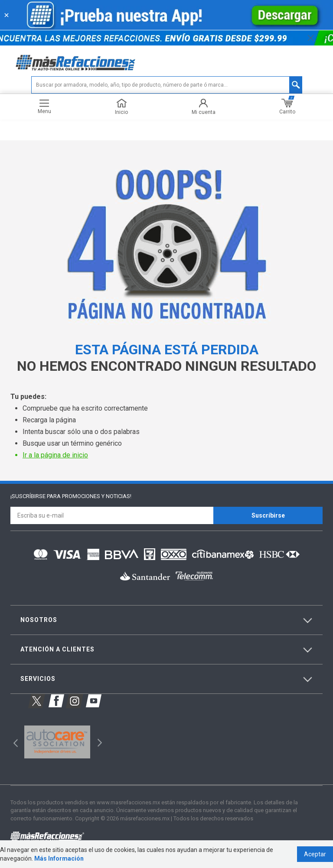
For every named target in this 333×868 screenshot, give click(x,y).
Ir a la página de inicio (55, 455)
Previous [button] (13, 742)
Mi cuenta (204, 107)
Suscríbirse (268, 515)
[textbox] (167, 85)
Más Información (59, 858)
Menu (44, 107)
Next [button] (99, 742)
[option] (57, 742)
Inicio (121, 107)
